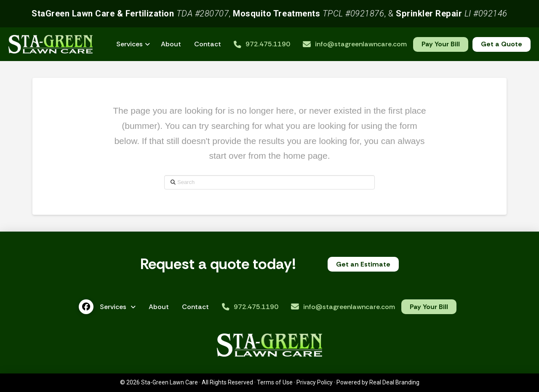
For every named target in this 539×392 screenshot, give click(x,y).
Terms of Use (275, 382)
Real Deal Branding (394, 382)
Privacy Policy (315, 382)
